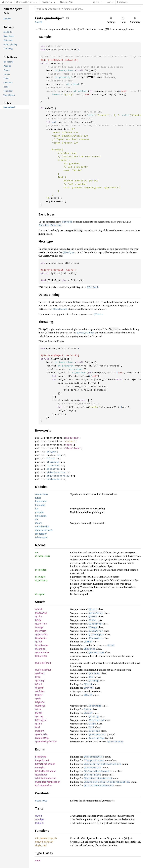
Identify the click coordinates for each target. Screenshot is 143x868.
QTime (38, 724)
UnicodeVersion (43, 785)
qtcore (38, 523)
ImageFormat (42, 760)
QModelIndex (42, 652)
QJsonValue (41, 638)
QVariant (40, 731)
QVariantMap (42, 738)
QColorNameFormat (45, 771)
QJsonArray (41, 631)
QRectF (39, 695)
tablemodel (54, 479)
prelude (39, 512)
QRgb (38, 699)
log (59, 455)
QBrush (39, 609)
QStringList (41, 720)
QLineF (39, 642)
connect (70, 441)
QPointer (98, 314)
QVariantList (41, 734)
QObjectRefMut (43, 670)
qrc (37, 519)
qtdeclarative (56, 472)
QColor (39, 617)
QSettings (40, 706)
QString (39, 717)
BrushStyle (41, 757)
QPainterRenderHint (46, 778)
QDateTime (41, 624)
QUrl (37, 727)
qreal (38, 860)
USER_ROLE (41, 801)
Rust (108, 2)
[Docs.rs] (7, 2)
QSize (38, 709)
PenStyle (40, 768)
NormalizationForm (45, 764)
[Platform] (49, 2)
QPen (38, 677)
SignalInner (73, 448)
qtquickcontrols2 (58, 476)
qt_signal (40, 594)
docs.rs (96, 2)
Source (39, 22)
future (51, 458)
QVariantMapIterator (46, 742)
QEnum (39, 816)
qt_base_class (42, 556)
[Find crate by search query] (131, 2)
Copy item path (68, 18)
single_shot (41, 845)
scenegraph (41, 534)
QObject (39, 823)
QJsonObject (41, 634)
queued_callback (85, 333)
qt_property (41, 580)
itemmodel (53, 462)
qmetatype (53, 469)
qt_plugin (40, 577)
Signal (69, 445)
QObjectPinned (60, 309)
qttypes (52, 452)
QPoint (39, 684)
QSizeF (39, 713)
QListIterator (42, 645)
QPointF (39, 688)
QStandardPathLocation (48, 782)
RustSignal (72, 438)
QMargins (40, 649)
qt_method (41, 570)
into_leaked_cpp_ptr (46, 838)
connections (41, 494)
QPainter (40, 673)
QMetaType (68, 252)
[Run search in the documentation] (88, 9)
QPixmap (40, 681)
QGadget (40, 819)
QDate (38, 620)
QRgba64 (40, 702)
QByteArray (41, 613)
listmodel (53, 465)
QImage (39, 627)
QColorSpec (41, 775)
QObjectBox (41, 656)
